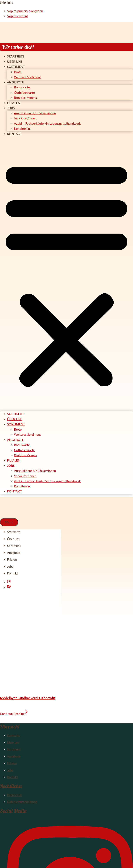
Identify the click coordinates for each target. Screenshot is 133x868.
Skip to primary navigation (25, 11)
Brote (18, 72)
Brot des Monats (25, 98)
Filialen (14, 103)
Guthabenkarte (24, 92)
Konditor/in (22, 128)
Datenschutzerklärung (22, 802)
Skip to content (17, 16)
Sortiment (16, 67)
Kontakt (14, 134)
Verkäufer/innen (25, 118)
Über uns (15, 62)
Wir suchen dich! (18, 47)
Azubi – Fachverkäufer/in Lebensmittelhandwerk (47, 123)
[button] (66, 274)
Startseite (16, 56)
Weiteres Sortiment (27, 77)
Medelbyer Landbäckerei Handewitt (28, 698)
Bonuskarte (22, 87)
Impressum (15, 795)
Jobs (11, 108)
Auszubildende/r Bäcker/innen (35, 113)
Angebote (15, 82)
